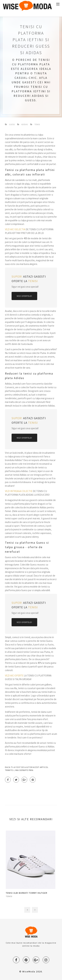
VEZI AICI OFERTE (14, 676)
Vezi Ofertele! (24, 296)
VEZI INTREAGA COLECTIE (19, 491)
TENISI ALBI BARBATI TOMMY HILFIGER (27, 893)
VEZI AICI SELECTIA (15, 229)
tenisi (9, 896)
